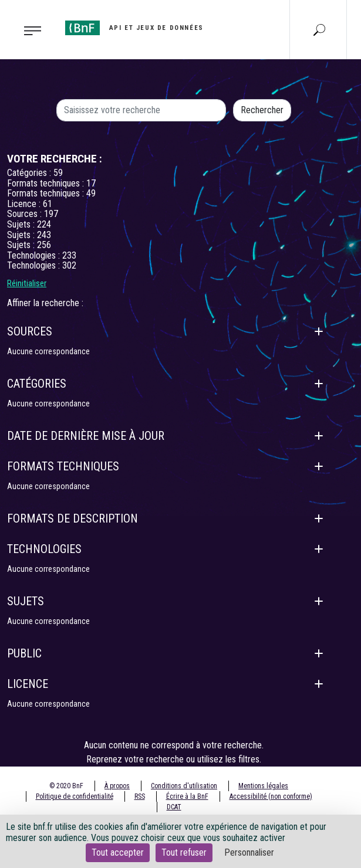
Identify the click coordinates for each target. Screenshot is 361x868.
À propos (117, 786)
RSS (140, 796)
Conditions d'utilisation (184, 786)
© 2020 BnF (66, 786)
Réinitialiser (27, 283)
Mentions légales (263, 786)
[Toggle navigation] (29, 30)
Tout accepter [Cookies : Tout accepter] (118, 852)
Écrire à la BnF (187, 796)
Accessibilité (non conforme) (271, 796)
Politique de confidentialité (75, 796)
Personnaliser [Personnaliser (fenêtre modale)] (249, 852)
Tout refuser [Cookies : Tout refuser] (184, 852)
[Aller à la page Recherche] (319, 29)
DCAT (174, 807)
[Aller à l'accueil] (134, 28)
